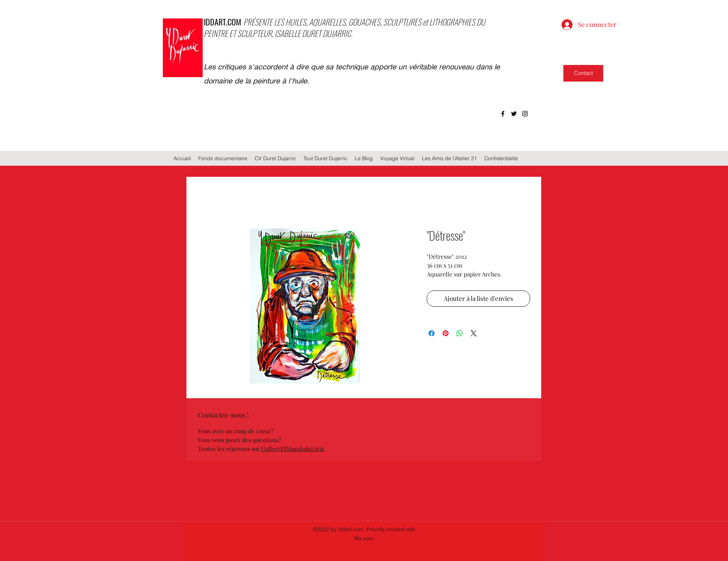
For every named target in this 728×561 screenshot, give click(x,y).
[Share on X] (474, 333)
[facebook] (503, 114)
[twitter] (514, 114)
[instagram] (525, 114)
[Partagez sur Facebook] (432, 333)
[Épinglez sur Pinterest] (446, 333)
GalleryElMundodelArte (293, 449)
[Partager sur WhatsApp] (460, 333)
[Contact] (583, 73)
